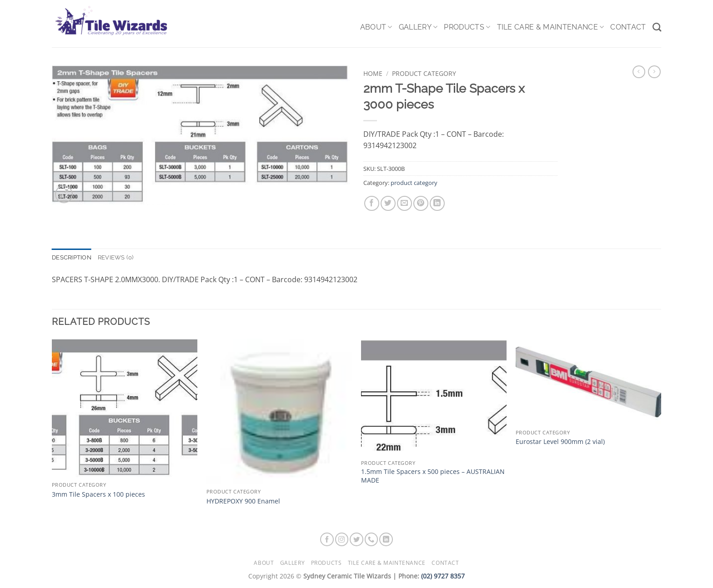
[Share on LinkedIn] (437, 203)
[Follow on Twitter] (356, 539)
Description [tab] (72, 257)
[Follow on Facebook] (327, 539)
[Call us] (372, 539)
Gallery (418, 27)
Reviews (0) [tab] (116, 257)
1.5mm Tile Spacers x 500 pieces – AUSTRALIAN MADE (433, 476)
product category (424, 73)
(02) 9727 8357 (443, 576)
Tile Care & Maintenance (551, 27)
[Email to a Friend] (404, 203)
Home (373, 73)
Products (467, 27)
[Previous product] (654, 72)
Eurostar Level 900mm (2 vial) (560, 442)
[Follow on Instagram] (342, 539)
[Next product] (639, 72)
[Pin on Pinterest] (421, 203)
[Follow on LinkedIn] (386, 539)
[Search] (657, 27)
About (376, 27)
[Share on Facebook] (372, 203)
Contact (628, 27)
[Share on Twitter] (388, 203)
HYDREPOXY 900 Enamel (243, 501)
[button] (64, 194)
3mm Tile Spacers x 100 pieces (98, 494)
